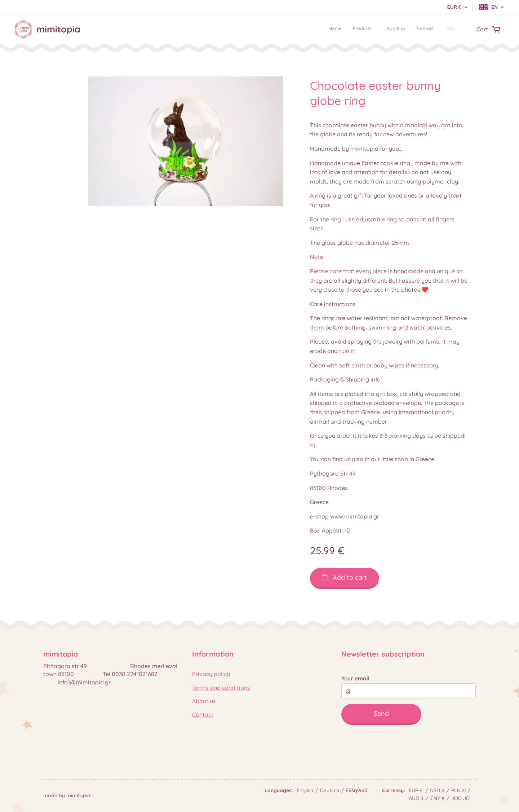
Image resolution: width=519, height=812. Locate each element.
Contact (203, 714)
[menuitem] (407, 29)
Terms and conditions (221, 688)
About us (204, 701)
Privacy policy (211, 674)
